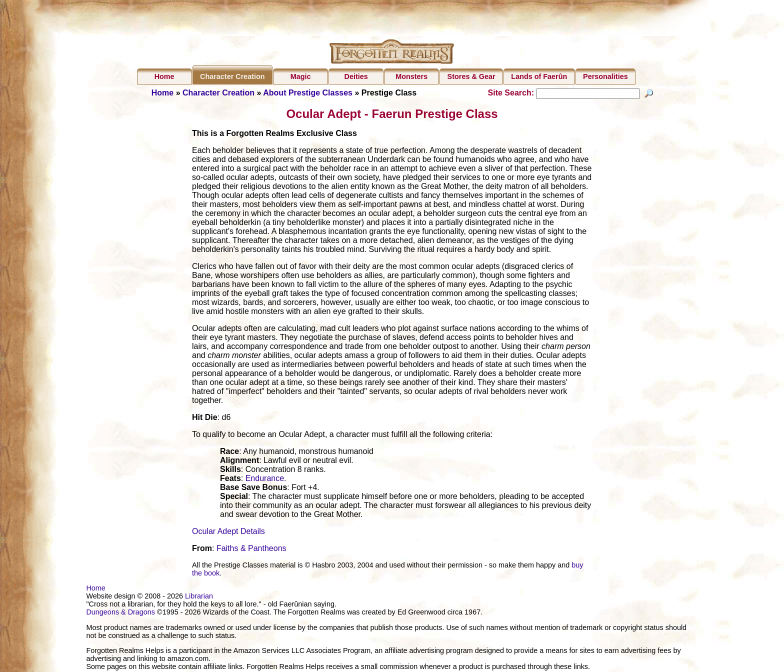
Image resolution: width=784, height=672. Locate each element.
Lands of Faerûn (539, 76)
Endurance (265, 480)
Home (164, 76)
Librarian (199, 597)
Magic (301, 76)
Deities (356, 76)
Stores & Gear (471, 76)
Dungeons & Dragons (120, 613)
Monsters (411, 76)
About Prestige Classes (308, 93)
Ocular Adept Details (228, 533)
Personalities (605, 76)
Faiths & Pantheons (251, 550)
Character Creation (232, 76)
